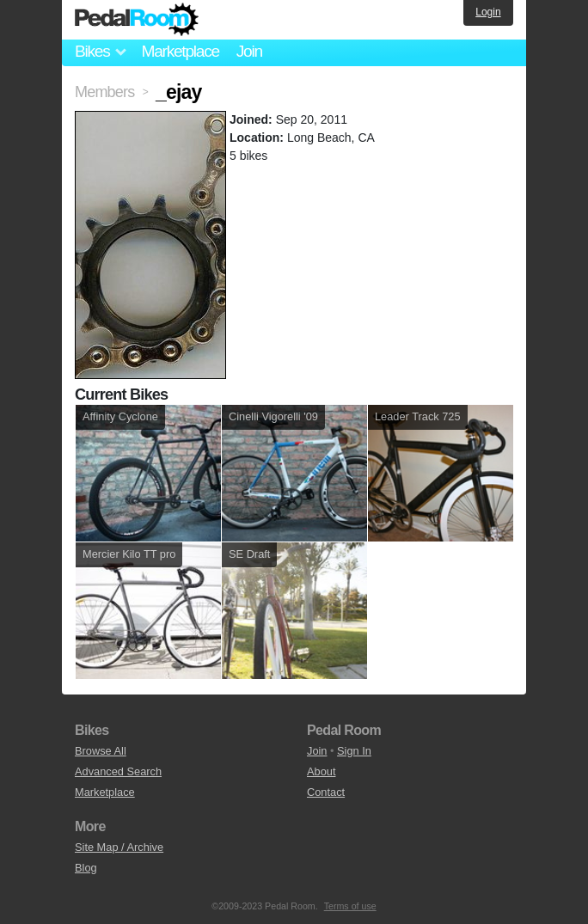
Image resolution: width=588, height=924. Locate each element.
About (321, 771)
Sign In (354, 751)
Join (249, 51)
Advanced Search (118, 771)
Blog (86, 868)
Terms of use (350, 906)
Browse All (101, 751)
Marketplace (180, 51)
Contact (326, 792)
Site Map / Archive (119, 847)
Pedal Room (137, 20)
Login (488, 12)
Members (104, 92)
